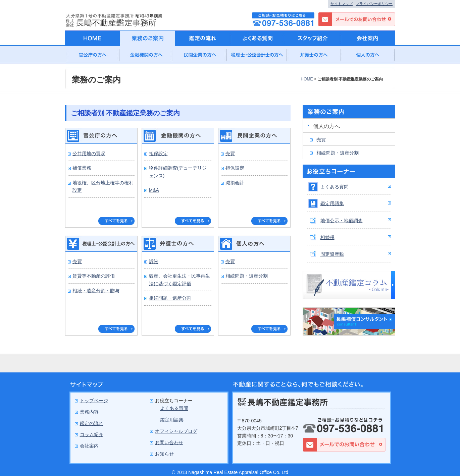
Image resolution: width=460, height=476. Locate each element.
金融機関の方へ (146, 57)
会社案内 (368, 38)
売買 (230, 154)
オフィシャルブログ (176, 431)
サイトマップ (342, 4)
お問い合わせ (169, 442)
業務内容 (89, 412)
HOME (307, 79)
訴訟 (154, 261)
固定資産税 (332, 254)
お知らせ (164, 454)
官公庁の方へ (93, 57)
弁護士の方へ (314, 57)
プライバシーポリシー (374, 4)
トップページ (94, 401)
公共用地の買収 (89, 154)
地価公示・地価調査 (342, 221)
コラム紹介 (92, 434)
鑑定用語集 (332, 203)
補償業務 (82, 168)
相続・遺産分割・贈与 (96, 291)
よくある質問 (335, 187)
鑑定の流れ (203, 38)
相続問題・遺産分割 (170, 298)
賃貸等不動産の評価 (94, 276)
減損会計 (235, 183)
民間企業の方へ (200, 57)
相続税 (327, 237)
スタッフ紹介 (313, 38)
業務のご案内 (148, 38)
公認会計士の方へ (257, 57)
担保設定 (158, 154)
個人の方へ (368, 57)
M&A (154, 190)
